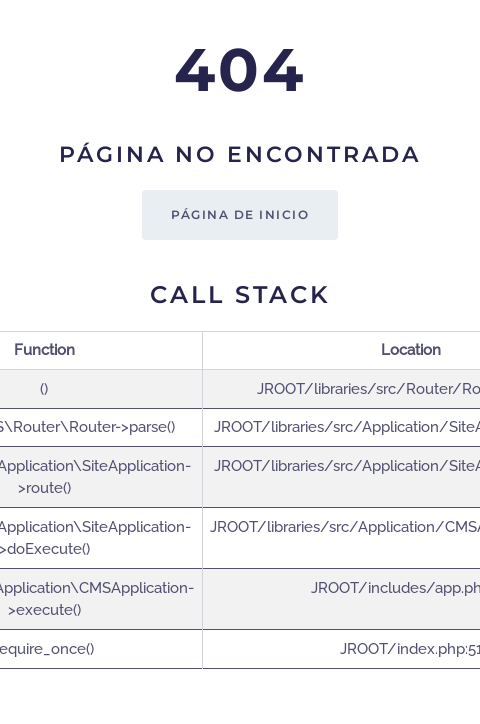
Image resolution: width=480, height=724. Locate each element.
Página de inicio (240, 214)
